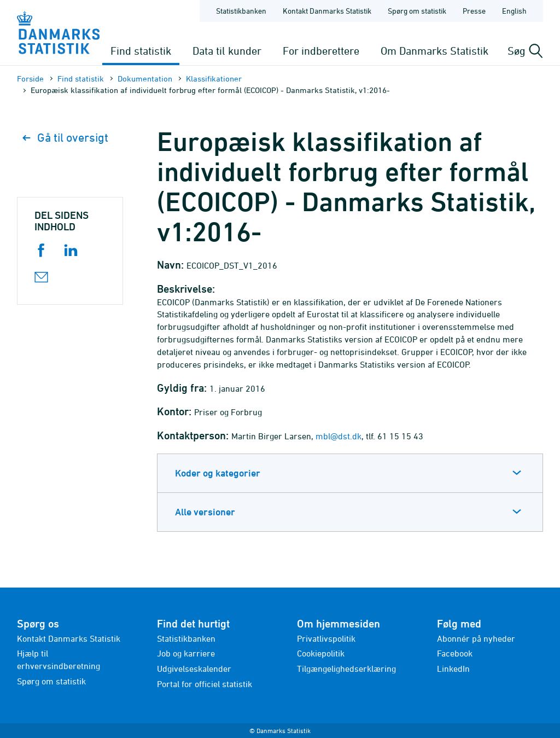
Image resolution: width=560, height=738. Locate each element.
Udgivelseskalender (194, 669)
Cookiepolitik (321, 653)
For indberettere (321, 51)
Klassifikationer (214, 79)
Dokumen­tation (145, 79)
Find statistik (141, 51)
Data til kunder (227, 51)
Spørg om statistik (51, 681)
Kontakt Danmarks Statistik (69, 638)
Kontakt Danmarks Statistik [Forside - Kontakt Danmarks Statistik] (327, 11)
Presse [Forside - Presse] (474, 11)
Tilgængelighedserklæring (346, 669)
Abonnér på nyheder (476, 638)
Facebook (455, 653)
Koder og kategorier (218, 473)
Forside (30, 79)
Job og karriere (186, 653)
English (514, 11)
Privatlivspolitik (326, 638)
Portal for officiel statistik (205, 684)
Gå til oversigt (65, 138)
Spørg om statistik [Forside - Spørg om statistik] (417, 11)
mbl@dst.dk (339, 436)
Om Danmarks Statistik (434, 51)
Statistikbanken (241, 11)
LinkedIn (453, 669)
